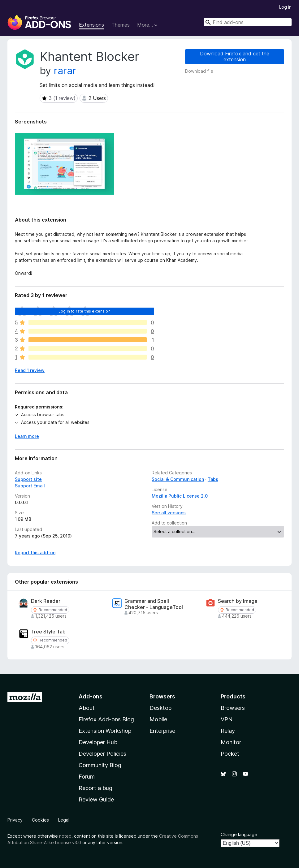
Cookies (40, 820)
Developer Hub (98, 742)
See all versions (169, 513)
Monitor (231, 742)
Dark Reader (46, 601)
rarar (65, 71)
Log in (285, 7)
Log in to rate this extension (84, 311)
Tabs (213, 479)
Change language (239, 834)
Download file (199, 71)
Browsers (233, 708)
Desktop (160, 708)
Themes (121, 25)
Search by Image (238, 601)
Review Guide (96, 799)
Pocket (230, 754)
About (87, 708)
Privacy (15, 820)
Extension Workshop (105, 731)
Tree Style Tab (48, 632)
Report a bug (95, 788)
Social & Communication (178, 479)
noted (65, 836)
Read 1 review (30, 370)
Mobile (158, 719)
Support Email (30, 486)
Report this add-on (35, 553)
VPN (227, 719)
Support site (28, 479)
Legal (64, 820)
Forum (87, 777)
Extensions (91, 25)
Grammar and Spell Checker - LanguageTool (154, 604)
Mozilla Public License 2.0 (180, 496)
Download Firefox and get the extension (235, 56)
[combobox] (248, 22)
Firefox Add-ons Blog (106, 719)
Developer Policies (102, 754)
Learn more (27, 436)
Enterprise (162, 731)
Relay (228, 731)
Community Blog (100, 765)
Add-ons (91, 696)
